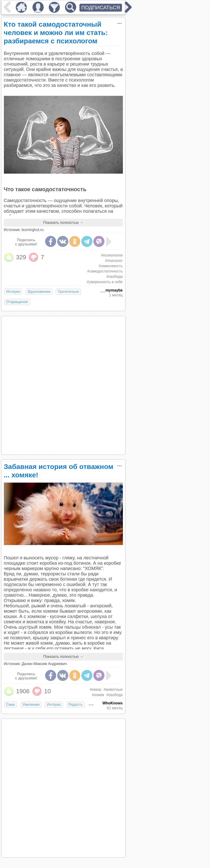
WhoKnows (113, 703)
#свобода (115, 277)
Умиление (31, 705)
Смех (11, 705)
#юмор (95, 689)
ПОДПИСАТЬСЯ (101, 8)
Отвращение (17, 302)
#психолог (114, 261)
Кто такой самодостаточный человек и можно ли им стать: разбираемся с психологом (56, 33)
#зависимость (111, 266)
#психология (112, 255)
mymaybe (114, 290)
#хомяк (98, 695)
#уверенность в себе (105, 282)
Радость (76, 705)
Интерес (13, 292)
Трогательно (68, 292)
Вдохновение (39, 292)
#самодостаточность (105, 271)
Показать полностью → (63, 223)
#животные (113, 689)
